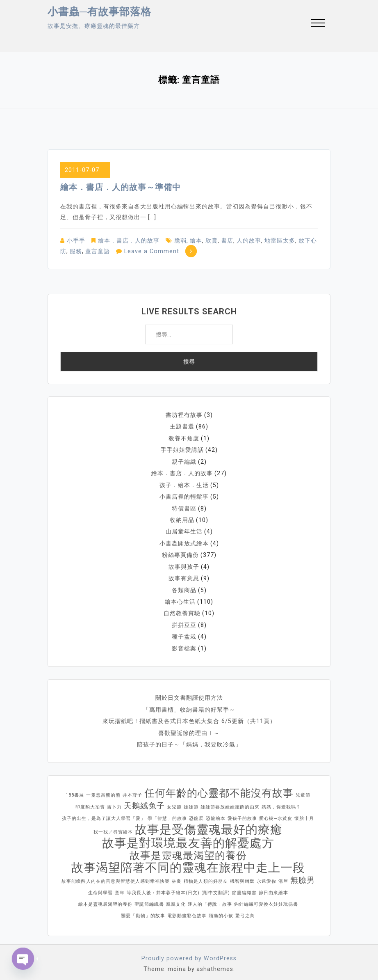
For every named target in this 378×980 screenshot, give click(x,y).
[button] (318, 24)
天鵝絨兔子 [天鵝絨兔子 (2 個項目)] (144, 801)
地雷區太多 (280, 240)
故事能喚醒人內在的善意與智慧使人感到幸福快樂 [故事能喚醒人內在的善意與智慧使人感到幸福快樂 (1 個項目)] (116, 877)
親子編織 (184, 461)
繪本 (196, 240)
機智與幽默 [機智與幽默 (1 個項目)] (242, 877)
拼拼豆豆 (184, 622)
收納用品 (182, 518)
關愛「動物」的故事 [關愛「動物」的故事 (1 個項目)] (143, 911)
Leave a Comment (151, 251)
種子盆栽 (184, 633)
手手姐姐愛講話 (182, 449)
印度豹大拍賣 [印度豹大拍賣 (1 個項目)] (90, 803)
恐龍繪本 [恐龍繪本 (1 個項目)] (216, 814)
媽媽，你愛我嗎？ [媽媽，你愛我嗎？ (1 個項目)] (281, 803)
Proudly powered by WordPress (189, 954)
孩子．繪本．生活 (184, 484)
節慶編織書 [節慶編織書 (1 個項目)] (244, 888)
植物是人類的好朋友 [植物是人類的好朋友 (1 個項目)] (206, 877)
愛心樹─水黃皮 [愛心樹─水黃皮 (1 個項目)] (276, 814)
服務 (76, 251)
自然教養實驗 (182, 610)
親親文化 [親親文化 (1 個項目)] (176, 900)
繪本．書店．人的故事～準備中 (121, 187)
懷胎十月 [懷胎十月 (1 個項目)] (304, 814)
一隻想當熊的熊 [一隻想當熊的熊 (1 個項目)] (103, 791)
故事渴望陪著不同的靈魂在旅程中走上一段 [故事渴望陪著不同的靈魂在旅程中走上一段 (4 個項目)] (188, 863)
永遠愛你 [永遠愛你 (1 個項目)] (266, 877)
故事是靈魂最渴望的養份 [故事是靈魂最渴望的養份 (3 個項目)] (188, 851)
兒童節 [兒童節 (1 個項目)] (303, 791)
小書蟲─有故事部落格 (99, 12)
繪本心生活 (180, 599)
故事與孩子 (184, 564)
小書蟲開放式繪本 (184, 541)
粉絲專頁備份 (180, 553)
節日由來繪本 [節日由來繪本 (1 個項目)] (273, 888)
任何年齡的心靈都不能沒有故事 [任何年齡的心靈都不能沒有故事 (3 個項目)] (219, 789)
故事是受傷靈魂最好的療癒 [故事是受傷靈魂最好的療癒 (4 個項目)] (209, 825)
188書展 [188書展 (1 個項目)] (75, 791)
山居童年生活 (184, 530)
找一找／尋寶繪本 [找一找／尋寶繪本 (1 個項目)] (113, 828)
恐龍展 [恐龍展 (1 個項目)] (196, 814)
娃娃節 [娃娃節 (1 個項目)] (191, 803)
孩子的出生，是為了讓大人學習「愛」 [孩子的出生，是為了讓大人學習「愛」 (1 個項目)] (104, 814)
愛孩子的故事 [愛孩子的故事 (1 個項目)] (242, 814)
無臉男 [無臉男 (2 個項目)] (303, 876)
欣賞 (212, 240)
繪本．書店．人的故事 (129, 240)
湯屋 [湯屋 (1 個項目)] (283, 877)
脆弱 (180, 240)
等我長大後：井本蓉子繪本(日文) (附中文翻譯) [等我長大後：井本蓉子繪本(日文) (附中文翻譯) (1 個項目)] (178, 888)
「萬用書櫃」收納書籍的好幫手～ (189, 705)
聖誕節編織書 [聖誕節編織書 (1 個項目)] (149, 900)
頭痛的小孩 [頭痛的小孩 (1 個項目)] (221, 911)
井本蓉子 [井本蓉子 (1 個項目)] (132, 791)
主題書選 (182, 426)
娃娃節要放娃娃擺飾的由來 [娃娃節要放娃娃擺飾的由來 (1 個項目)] (230, 803)
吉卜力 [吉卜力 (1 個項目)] (114, 803)
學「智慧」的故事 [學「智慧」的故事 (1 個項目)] (167, 814)
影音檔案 (184, 645)
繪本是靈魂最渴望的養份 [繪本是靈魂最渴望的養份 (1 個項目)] (105, 900)
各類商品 (184, 587)
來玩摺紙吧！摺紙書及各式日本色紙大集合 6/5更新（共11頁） (189, 717)
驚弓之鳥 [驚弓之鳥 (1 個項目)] (245, 911)
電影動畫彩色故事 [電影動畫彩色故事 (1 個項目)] (187, 911)
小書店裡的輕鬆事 (184, 495)
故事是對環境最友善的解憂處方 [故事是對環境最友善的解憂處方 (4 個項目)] (188, 838)
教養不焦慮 (184, 438)
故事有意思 (184, 576)
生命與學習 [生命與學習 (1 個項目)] (100, 888)
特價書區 (184, 507)
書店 (227, 240)
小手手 (76, 240)
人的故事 (249, 240)
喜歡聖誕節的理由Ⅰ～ (189, 728)
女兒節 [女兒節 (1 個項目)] (174, 803)
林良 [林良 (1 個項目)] (177, 877)
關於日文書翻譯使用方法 (189, 694)
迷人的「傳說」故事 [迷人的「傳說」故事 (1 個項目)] (210, 900)
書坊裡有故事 (184, 415)
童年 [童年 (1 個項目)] (120, 888)
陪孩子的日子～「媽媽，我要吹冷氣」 (189, 740)
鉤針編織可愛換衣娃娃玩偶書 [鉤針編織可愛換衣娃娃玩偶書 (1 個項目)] (266, 900)
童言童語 (98, 251)
